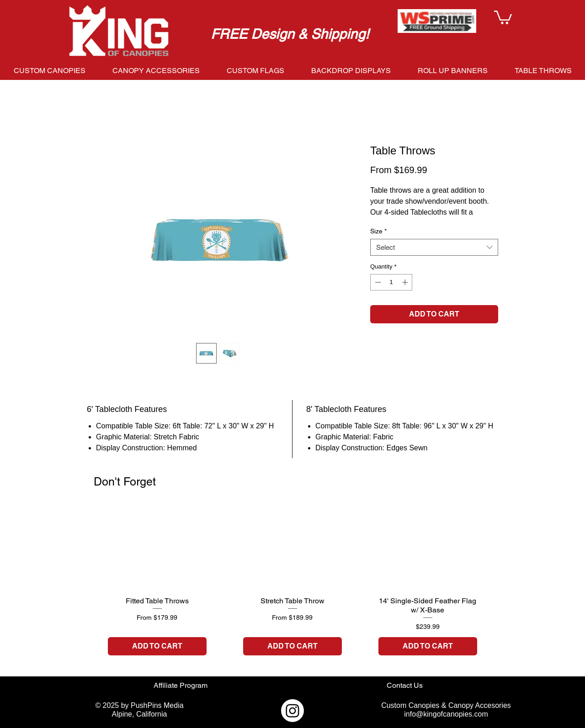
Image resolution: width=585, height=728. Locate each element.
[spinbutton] (391, 282)
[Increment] (406, 282)
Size (378, 231)
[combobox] (434, 248)
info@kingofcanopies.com (446, 714)
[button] (503, 17)
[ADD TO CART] (157, 646)
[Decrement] (377, 282)
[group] (292, 587)
